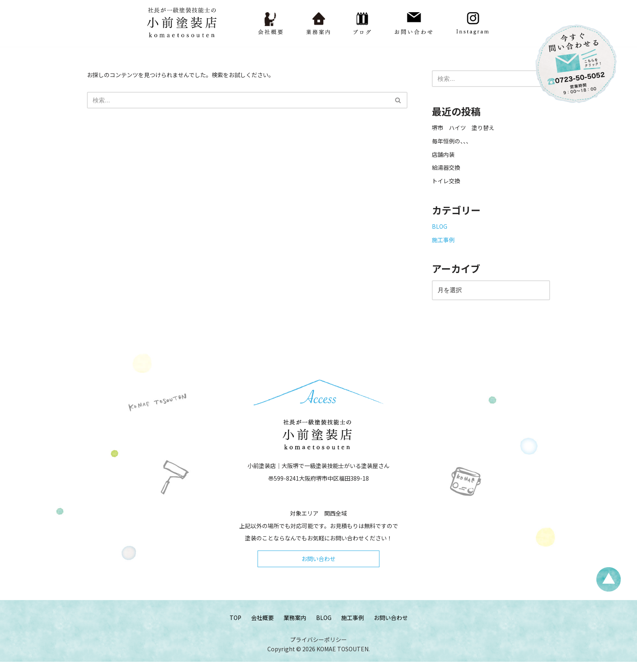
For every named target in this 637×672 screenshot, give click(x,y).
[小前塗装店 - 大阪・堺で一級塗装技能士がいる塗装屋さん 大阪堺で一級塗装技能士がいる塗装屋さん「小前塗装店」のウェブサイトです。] (183, 23)
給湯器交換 (446, 170)
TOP (235, 626)
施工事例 (443, 244)
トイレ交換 (446, 184)
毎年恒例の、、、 (452, 143)
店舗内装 (443, 156)
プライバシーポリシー (318, 649)
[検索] (238, 101)
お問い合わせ (318, 567)
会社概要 (262, 626)
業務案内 (295, 626)
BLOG (440, 230)
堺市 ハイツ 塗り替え (466, 129)
